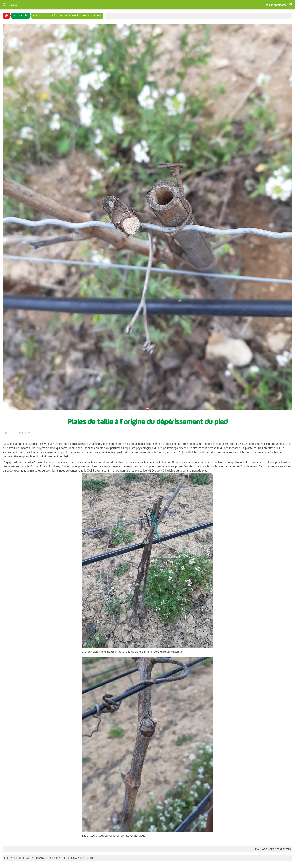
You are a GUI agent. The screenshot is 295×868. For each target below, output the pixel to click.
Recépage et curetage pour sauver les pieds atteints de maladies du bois (49, 858)
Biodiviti (13, 5)
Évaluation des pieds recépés (273, 849)
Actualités (21, 16)
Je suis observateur (280, 5)
